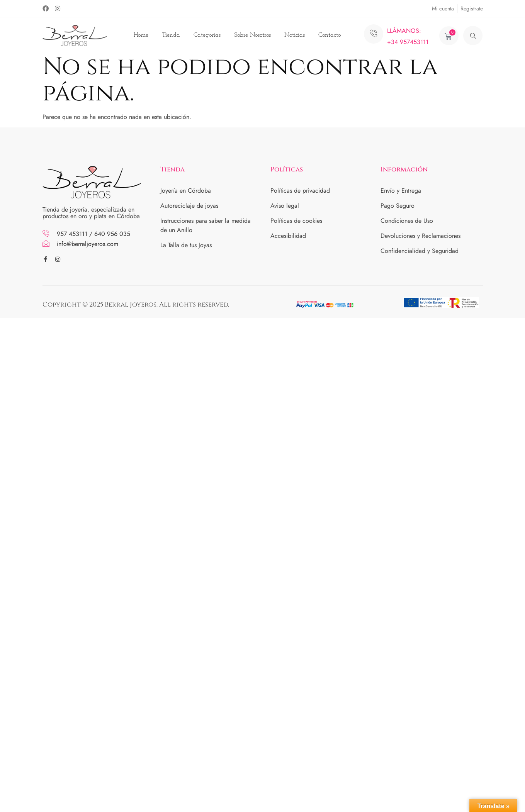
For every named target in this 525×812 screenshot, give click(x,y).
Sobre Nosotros (252, 35)
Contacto (330, 35)
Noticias (295, 35)
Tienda (171, 35)
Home (141, 35)
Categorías (207, 35)
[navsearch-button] (473, 36)
